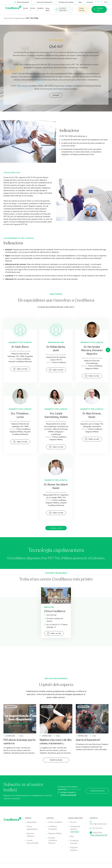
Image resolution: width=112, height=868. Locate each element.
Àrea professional (22, 2)
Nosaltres (40, 9)
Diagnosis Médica (55, 833)
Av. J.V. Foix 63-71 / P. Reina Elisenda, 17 (56, 626)
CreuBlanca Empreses (74, 842)
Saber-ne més (20, 369)
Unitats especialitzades (33, 842)
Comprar (56, 95)
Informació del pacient (44, 2)
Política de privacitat (68, 795)
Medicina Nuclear (56, 342)
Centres (33, 9)
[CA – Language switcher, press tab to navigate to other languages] (105, 2)
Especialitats (11, 707)
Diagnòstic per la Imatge (20, 342)
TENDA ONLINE (82, 9)
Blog (80, 2)
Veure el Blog (56, 760)
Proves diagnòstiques (17, 18)
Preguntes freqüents (74, 849)
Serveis (25, 9)
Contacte (90, 2)
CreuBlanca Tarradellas (53, 828)
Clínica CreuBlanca (55, 822)
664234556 (97, 833)
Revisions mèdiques (30, 835)
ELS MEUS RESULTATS (61, 9)
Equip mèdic (47, 9)
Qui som (73, 822)
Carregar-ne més (56, 528)
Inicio (6, 18)
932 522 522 (50, 615)
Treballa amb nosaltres (66, 2)
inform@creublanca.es (98, 824)
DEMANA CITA (98, 9)
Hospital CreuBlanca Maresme (53, 840)
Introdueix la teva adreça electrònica (67, 788)
